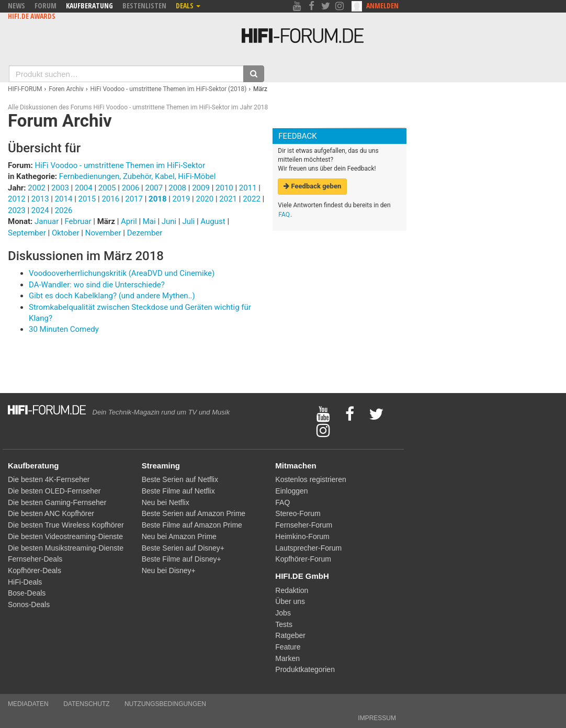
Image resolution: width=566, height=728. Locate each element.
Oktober (66, 233)
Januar (48, 221)
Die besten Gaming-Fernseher (57, 502)
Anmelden (382, 5)
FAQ (284, 215)
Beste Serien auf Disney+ (183, 548)
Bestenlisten (144, 5)
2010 (224, 188)
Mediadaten (28, 704)
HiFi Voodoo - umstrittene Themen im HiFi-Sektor (120, 165)
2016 (110, 199)
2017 (134, 199)
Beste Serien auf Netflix (180, 479)
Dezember (145, 233)
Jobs (283, 613)
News (16, 5)
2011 (248, 188)
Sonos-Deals (29, 604)
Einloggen (291, 491)
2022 (252, 199)
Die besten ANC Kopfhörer (51, 513)
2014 (64, 199)
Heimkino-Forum (302, 536)
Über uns (290, 601)
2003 (60, 188)
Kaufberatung (89, 5)
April (130, 221)
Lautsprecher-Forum (308, 548)
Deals (188, 5)
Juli (189, 221)
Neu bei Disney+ (169, 570)
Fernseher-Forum (304, 525)
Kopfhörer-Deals (35, 570)
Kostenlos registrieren (310, 479)
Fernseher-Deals (35, 559)
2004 (84, 188)
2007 (154, 188)
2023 (17, 210)
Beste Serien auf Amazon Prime (194, 513)
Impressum (377, 718)
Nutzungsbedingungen (165, 704)
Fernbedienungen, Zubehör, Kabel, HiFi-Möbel (138, 176)
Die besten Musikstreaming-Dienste (66, 548)
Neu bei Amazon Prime (179, 536)
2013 (40, 199)
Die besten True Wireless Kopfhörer (66, 525)
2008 (177, 188)
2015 (87, 199)
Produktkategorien (305, 669)
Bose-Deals (27, 593)
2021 (228, 199)
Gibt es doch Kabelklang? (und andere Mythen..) (112, 296)
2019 (182, 199)
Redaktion (292, 590)
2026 (64, 210)
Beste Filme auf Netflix (178, 491)
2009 (201, 188)
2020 (205, 199)
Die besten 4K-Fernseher (49, 479)
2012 (17, 199)
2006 (131, 188)
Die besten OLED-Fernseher (54, 491)
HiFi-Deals (25, 582)
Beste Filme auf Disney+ (182, 559)
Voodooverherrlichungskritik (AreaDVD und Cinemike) (122, 273)
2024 (40, 210)
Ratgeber (290, 635)
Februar (79, 221)
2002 (37, 188)
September (28, 233)
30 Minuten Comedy (64, 329)
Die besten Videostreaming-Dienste (65, 536)
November (104, 233)
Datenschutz (86, 704)
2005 (107, 188)
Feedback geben (312, 186)
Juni (170, 221)
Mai (150, 221)
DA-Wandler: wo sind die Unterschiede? (97, 285)
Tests (284, 624)
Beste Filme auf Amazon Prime (192, 525)
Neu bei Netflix (166, 502)
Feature (288, 647)
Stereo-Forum (298, 513)
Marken (287, 658)
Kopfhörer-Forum (303, 559)
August (214, 221)
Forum (46, 5)
